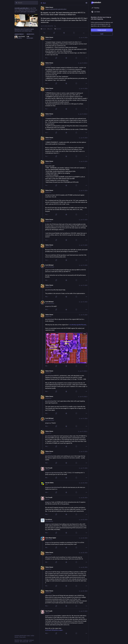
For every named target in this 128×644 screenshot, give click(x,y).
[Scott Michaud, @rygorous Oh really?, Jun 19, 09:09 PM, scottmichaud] (64, 306)
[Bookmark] (74, 33)
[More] (84, 33)
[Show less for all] (86, 3)
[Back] (62, 3)
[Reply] (44, 33)
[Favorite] (64, 33)
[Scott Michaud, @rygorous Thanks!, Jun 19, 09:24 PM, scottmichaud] (64, 422)
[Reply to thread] (47, 58)
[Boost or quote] (54, 33)
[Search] (26, 3)
